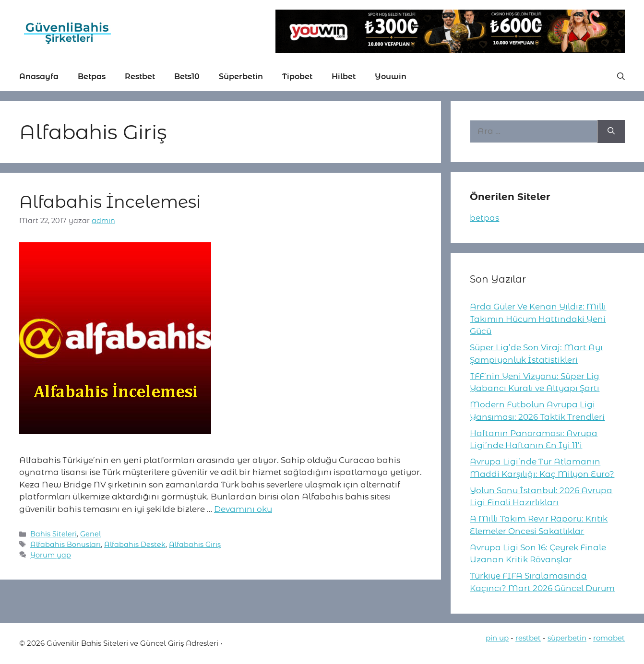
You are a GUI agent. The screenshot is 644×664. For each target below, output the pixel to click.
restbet (528, 638)
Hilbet (344, 77)
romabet (609, 638)
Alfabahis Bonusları (66, 545)
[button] (621, 77)
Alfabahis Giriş (195, 545)
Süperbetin (241, 77)
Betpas (92, 77)
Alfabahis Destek (135, 545)
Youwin (391, 77)
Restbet (140, 77)
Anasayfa (39, 77)
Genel (90, 534)
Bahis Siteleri (54, 534)
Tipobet (297, 77)
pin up (497, 638)
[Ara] (611, 131)
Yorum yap (51, 555)
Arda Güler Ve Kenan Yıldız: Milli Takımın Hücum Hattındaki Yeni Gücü (538, 319)
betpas (484, 218)
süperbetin (567, 638)
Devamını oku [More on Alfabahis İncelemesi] (243, 509)
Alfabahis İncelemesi (110, 202)
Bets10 (187, 77)
